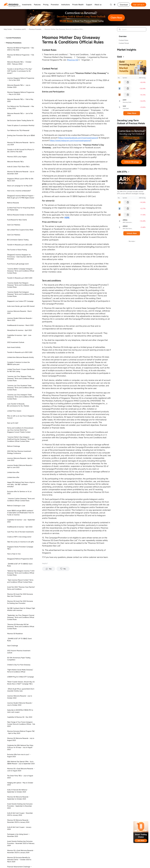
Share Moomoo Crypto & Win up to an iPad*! (20, 853)
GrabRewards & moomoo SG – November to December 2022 (21, 328)
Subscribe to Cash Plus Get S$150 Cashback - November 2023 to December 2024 (21, 115)
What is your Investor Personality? (19, 212)
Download (124, 5)
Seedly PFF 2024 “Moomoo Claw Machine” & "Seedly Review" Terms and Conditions (20, 715)
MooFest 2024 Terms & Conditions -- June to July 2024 (20, 763)
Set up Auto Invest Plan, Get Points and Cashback (20, 206)
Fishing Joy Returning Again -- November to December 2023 (21, 606)
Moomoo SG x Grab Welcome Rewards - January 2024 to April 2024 (21, 785)
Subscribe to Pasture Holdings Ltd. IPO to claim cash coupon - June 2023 (21, 490)
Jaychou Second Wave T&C (16, 237)
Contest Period (124, 43)
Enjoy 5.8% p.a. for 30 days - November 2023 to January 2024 (20, 652)
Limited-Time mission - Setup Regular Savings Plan (20, 274)
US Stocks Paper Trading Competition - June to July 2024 (20, 777)
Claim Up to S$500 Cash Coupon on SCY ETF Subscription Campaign (21, 410)
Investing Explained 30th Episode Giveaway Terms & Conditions (18, 860)
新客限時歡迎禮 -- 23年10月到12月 (19, 94)
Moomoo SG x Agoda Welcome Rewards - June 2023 (20, 107)
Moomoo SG (73, 60)
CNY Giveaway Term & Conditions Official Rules (21, 659)
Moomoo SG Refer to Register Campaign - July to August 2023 (21, 514)
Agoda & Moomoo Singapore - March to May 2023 (20, 163)
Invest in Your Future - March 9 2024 (19, 701)
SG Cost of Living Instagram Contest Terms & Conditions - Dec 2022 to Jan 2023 (20, 444)
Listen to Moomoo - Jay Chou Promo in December (20, 424)
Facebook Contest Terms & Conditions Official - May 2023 (20, 476)
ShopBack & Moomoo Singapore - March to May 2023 (21, 123)
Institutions (66, 5)
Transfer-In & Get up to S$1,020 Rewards (21, 729)
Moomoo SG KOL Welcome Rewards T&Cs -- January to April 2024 (19, 832)
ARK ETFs (122, 172)
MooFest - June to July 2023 (17, 508)
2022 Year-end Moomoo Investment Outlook (19, 335)
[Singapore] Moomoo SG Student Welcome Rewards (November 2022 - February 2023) (20, 193)
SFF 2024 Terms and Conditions (18, 89)
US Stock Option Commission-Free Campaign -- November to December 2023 (20, 365)
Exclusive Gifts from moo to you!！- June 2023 (21, 149)
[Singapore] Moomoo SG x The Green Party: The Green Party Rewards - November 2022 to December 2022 (20, 379)
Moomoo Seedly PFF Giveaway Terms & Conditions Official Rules (20, 723)
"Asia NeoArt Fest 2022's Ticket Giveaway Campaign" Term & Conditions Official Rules (21, 315)
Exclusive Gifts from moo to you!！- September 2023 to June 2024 (19, 185)
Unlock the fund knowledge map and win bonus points (21, 281)
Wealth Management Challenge (18, 65)
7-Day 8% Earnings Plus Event (17, 256)
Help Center (8, 29)
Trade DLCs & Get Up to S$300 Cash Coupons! (20, 561)
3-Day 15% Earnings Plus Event (18, 232)
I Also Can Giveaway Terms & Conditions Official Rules (21, 59)
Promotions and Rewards (20, 29)
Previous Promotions (35, 29)
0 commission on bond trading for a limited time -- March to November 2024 (21, 688)
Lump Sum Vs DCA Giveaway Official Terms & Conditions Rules (19, 83)
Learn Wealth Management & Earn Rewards (19, 71)
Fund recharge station (15, 217)
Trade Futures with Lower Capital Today (20, 77)
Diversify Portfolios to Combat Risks (19, 301)
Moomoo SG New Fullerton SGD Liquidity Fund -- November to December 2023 (21, 599)
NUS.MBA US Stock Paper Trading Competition (18, 288)
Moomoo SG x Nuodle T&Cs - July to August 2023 (19, 130)
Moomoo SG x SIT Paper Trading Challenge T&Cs (18, 756)
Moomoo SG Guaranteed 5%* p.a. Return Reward (21, 295)
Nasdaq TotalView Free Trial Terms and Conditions (20, 735)
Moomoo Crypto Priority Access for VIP (20, 812)
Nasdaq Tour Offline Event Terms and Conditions (20, 742)
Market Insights (127, 50)
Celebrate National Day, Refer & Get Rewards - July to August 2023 (19, 554)
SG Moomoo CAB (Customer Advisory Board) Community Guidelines (20, 387)
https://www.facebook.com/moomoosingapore (78, 138)
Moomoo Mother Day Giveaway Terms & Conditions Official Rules (21, 52)
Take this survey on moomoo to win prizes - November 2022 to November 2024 (21, 250)
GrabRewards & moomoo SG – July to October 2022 (20, 453)
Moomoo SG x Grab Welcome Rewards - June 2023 (21, 170)
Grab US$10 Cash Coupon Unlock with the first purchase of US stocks (20, 307)
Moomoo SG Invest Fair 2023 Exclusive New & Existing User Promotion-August (20, 535)
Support (89, 5)
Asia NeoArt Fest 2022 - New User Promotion (19, 342)
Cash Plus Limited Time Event (17, 200)
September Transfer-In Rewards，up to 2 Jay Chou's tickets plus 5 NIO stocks (21, 243)
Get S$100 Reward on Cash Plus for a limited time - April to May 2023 (20, 613)
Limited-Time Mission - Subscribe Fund (20, 261)
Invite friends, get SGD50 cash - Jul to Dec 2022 (20, 436)
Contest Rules (123, 40)
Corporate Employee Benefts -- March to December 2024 (21, 695)
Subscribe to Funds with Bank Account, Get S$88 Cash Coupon (20, 38)
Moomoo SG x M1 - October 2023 (18, 593)
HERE (67, 217)
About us (98, 5)
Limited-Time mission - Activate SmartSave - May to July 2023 (18, 267)
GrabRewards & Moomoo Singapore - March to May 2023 (20, 156)
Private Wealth (78, 5)
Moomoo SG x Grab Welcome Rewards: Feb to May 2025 (20, 100)
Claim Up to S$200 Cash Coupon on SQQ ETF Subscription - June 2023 (21, 502)
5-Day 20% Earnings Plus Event (18, 222)
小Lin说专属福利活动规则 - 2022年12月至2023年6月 (21, 417)
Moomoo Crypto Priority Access (18, 807)
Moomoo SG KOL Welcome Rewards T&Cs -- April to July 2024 (19, 707)
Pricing (46, 5)
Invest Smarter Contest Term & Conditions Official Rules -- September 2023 (20, 570)
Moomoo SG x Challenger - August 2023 (21, 548)
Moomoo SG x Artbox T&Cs (16, 675)
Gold (119, 57)
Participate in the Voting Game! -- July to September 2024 (21, 620)
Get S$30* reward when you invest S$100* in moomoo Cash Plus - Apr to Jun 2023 (20, 468)
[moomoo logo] (11, 4)
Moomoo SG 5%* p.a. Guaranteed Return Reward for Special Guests (21, 357)
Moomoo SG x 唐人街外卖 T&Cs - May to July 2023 (21, 137)
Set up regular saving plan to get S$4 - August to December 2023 (20, 528)
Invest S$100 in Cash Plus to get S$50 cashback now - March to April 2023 (20, 460)
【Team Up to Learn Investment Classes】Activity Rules (18, 394)
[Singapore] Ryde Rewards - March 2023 (21, 372)
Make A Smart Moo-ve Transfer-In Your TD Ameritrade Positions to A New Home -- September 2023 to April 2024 (21, 579)
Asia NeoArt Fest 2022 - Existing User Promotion (20, 350)
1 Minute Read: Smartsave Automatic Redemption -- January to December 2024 (19, 668)
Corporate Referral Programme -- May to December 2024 (21, 770)
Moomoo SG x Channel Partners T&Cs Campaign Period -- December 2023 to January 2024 (20, 637)
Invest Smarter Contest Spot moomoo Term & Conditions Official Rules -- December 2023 (20, 628)
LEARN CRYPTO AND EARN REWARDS (20, 826)
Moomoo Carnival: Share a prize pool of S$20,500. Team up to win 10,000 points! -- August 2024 (21, 819)
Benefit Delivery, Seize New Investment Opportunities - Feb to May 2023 (20, 483)
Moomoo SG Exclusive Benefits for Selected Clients (19, 521)
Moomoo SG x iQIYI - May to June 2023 (20, 143)
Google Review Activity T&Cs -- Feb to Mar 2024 (20, 681)
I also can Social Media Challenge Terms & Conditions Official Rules (21, 846)
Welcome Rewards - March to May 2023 (21, 496)
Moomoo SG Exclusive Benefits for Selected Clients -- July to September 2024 (20, 793)
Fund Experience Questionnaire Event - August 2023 (20, 542)
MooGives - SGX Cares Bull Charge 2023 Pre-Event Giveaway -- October (21, 587)
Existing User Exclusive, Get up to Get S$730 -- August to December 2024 (20, 839)
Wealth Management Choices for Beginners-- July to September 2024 (19, 801)
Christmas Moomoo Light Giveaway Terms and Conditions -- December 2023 (21, 645)
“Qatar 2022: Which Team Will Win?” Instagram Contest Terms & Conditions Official (20, 402)
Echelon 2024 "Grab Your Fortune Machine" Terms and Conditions (18, 749)
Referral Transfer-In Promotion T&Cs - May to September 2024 (20, 45)
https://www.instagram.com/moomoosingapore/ (70, 140)
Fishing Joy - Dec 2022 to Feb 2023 (19, 430)
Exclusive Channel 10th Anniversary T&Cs (21, 322)
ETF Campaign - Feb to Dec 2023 (18, 227)
